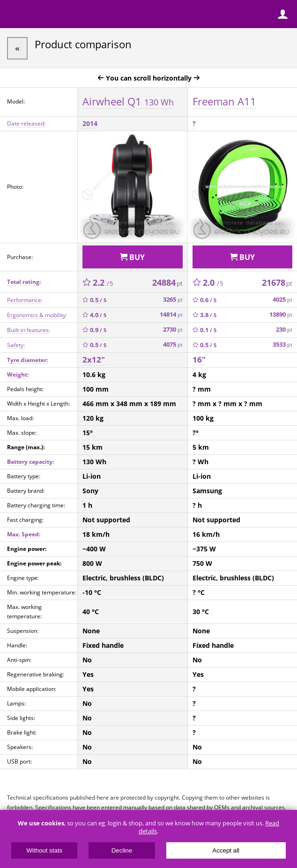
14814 (171, 315)
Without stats (44, 850)
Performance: (25, 300)
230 (284, 330)
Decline (122, 850)
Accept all (226, 850)
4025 (282, 300)
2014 (90, 123)
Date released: (26, 123)
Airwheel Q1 (128, 101)
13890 (281, 315)
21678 (277, 282)
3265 (173, 300)
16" (199, 360)
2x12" (94, 360)
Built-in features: (29, 330)
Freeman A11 (224, 101)
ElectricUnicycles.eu (68, 15)
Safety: (16, 345)
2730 (173, 330)
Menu (14, 14)
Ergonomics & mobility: (37, 315)
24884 (167, 282)
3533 (282, 345)
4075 (173, 345)
